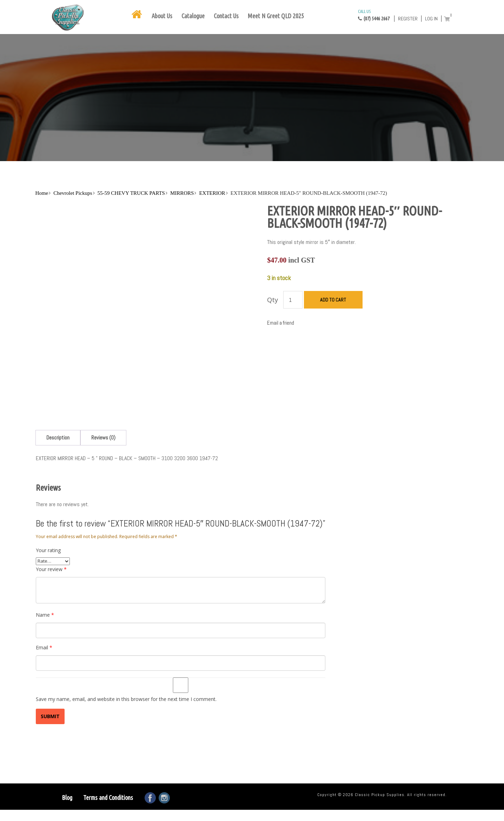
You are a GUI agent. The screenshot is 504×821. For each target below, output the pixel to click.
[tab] (58, 473)
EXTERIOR (212, 193)
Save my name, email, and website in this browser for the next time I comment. (126, 734)
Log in (431, 19)
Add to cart (333, 300)
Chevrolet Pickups (73, 193)
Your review (51, 605)
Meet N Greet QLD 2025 (276, 16)
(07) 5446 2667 (374, 15)
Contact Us (226, 16)
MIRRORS (182, 193)
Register (408, 19)
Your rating (48, 586)
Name (45, 650)
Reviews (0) (103, 473)
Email (44, 683)
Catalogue (193, 16)
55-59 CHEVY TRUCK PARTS (131, 193)
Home (42, 193)
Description (58, 473)
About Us (162, 16)
